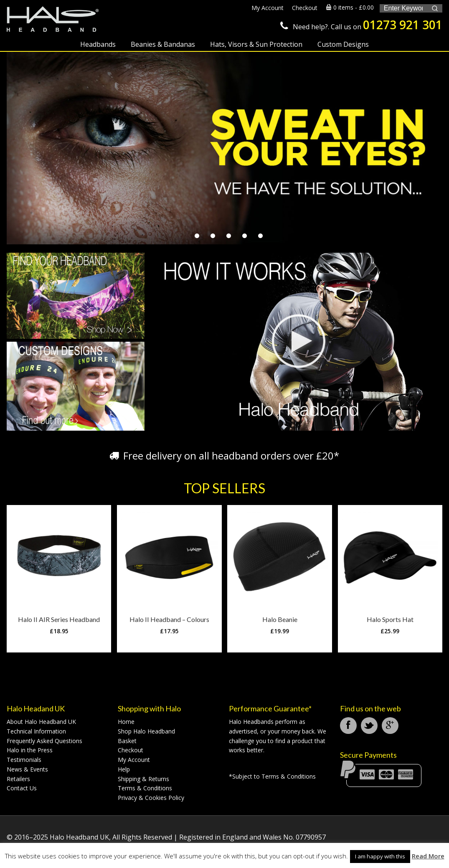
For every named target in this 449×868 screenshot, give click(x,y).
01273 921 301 (403, 25)
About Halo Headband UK (41, 722)
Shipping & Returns (143, 779)
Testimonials (24, 760)
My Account (134, 760)
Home (126, 722)
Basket (127, 741)
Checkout (131, 750)
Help (124, 769)
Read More (428, 856)
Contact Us (22, 788)
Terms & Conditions (145, 788)
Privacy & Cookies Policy (151, 798)
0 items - (350, 7)
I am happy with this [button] (380, 856)
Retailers (18, 779)
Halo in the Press (30, 750)
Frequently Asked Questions (44, 741)
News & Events (27, 769)
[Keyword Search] (403, 8)
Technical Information (36, 731)
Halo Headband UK (53, 20)
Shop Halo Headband (146, 731)
